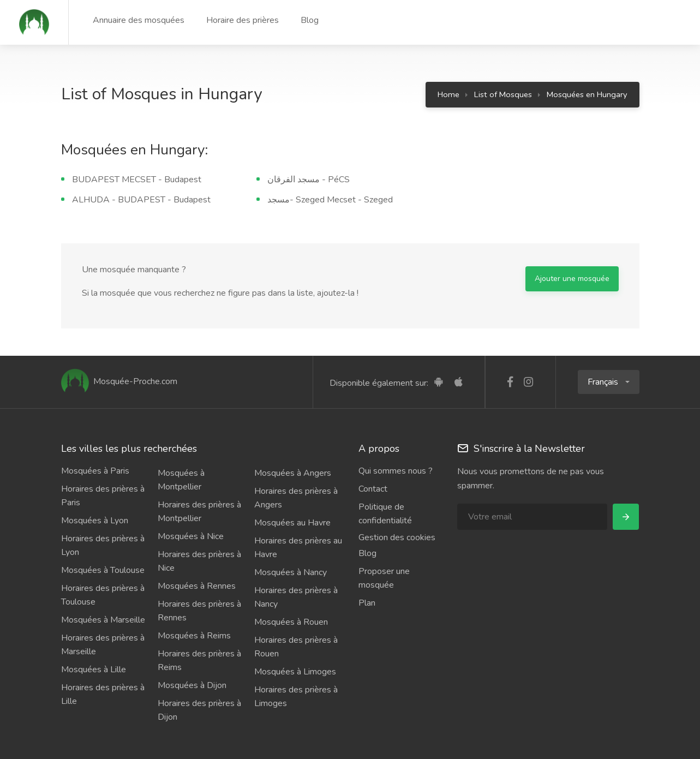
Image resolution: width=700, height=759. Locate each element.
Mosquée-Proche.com (119, 381)
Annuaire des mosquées (139, 20)
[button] (609, 382)
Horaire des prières (243, 20)
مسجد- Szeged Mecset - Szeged (330, 200)
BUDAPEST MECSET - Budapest (137, 180)
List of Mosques (503, 94)
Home (448, 94)
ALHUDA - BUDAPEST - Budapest (141, 200)
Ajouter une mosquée (572, 279)
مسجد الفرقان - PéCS (309, 180)
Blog (310, 20)
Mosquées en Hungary (587, 94)
